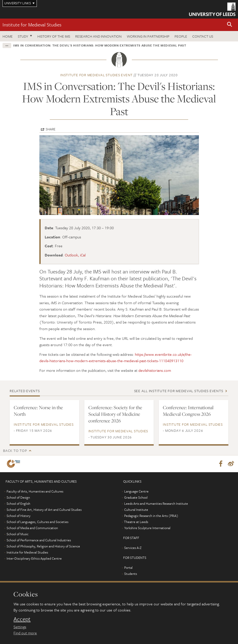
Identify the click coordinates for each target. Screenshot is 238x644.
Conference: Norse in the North (38, 411)
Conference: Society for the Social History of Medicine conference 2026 (115, 414)
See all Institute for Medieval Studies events (179, 391)
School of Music (18, 534)
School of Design (18, 497)
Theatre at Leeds (136, 522)
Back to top (15, 450)
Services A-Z (133, 548)
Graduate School (136, 497)
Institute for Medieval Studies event (96, 75)
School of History (19, 516)
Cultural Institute (136, 510)
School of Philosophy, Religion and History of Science (43, 546)
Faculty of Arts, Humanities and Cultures (35, 491)
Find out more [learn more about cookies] (25, 633)
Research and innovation (98, 36)
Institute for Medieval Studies (32, 25)
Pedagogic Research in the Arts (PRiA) (151, 516)
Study (23, 36)
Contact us (203, 36)
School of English (18, 503)
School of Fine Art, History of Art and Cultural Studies (44, 510)
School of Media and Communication (32, 528)
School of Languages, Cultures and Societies (37, 522)
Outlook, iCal (75, 255)
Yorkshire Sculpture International (147, 528)
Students (131, 574)
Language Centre (136, 491)
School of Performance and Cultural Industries (39, 540)
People (181, 36)
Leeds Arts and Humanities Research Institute (156, 503)
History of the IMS (54, 36)
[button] (230, 25)
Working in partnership (148, 36)
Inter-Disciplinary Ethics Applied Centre (34, 558)
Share (51, 129)
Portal (128, 568)
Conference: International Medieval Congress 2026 (188, 411)
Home (8, 36)
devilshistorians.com (155, 370)
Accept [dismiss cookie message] (22, 619)
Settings (20, 627)
